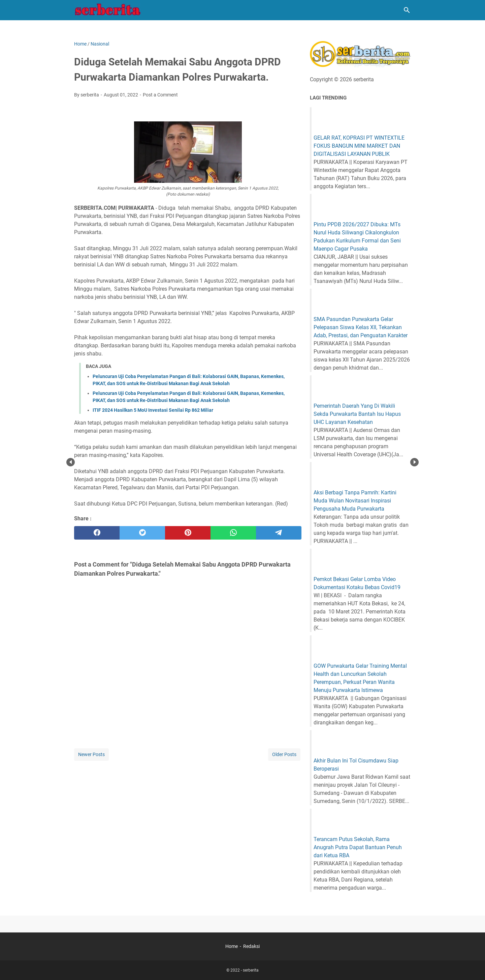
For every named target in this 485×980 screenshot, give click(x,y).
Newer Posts (91, 754)
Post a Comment (160, 95)
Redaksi (251, 946)
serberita (251, 970)
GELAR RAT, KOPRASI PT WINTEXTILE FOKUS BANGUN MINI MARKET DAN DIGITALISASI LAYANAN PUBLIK (359, 146)
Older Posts (284, 754)
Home (232, 946)
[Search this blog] (407, 10)
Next (414, 462)
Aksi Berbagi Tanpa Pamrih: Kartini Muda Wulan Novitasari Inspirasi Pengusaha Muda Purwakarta (355, 501)
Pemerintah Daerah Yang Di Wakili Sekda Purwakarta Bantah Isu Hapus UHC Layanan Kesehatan (357, 414)
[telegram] (279, 533)
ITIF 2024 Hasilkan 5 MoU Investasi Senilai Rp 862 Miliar (153, 410)
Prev (71, 462)
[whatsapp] (233, 533)
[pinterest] (188, 533)
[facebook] (97, 533)
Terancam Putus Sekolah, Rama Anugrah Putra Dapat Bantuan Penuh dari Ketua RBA (358, 847)
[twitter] (142, 533)
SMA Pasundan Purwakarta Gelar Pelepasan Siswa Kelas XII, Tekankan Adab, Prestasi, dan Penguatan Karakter (361, 327)
